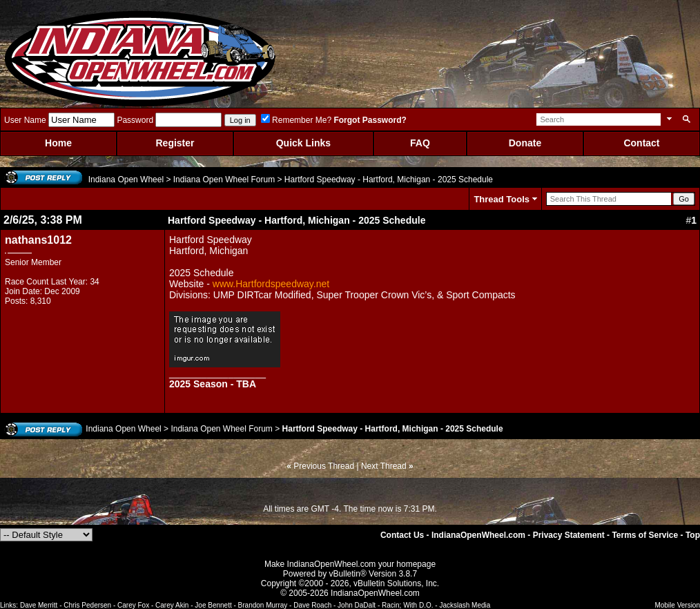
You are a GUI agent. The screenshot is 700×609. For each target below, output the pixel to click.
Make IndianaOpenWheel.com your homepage (350, 564)
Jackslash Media (465, 605)
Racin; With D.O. (407, 605)
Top (693, 535)
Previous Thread (324, 466)
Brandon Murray (263, 605)
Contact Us (402, 535)
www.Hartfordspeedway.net (271, 284)
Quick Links (303, 143)
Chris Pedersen (87, 605)
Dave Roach (312, 605)
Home (58, 143)
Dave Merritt (39, 605)
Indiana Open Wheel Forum (224, 180)
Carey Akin (172, 605)
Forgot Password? (370, 120)
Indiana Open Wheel (126, 180)
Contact (641, 143)
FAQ (420, 143)
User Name (25, 120)
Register (175, 143)
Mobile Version (677, 605)
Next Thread (384, 466)
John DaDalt (357, 605)
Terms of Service (645, 535)
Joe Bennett (213, 605)
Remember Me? (296, 120)
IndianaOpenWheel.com (478, 535)
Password (135, 120)
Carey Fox (133, 605)
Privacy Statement (569, 535)
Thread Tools (502, 199)
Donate (525, 143)
